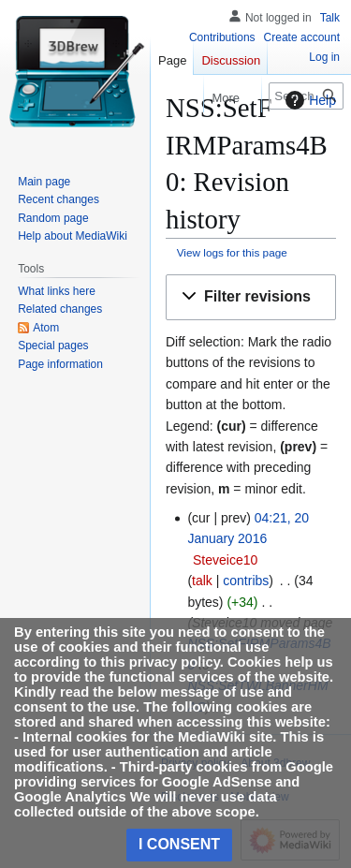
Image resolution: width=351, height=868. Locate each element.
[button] (251, 297)
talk (202, 581)
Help (308, 100)
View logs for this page (232, 252)
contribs (246, 581)
